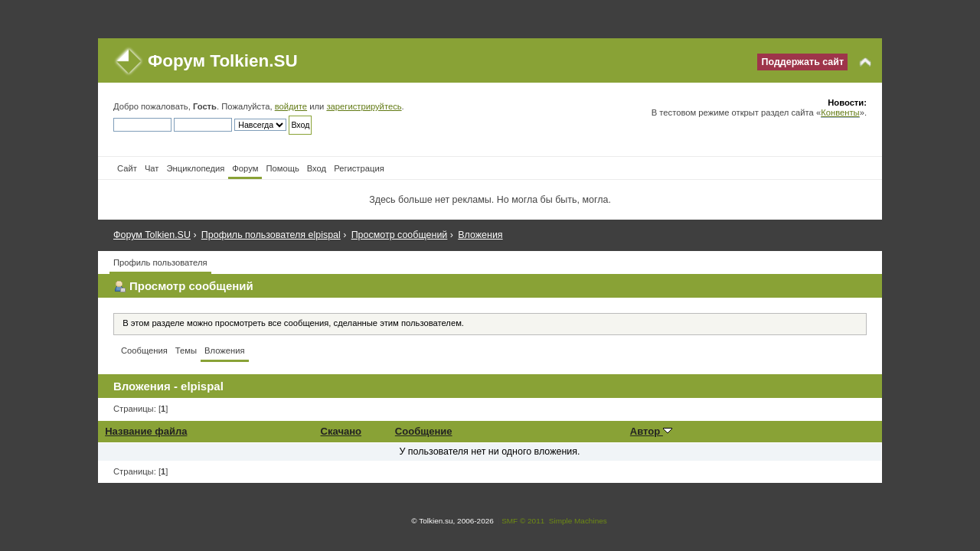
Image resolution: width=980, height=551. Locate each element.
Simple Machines (578, 521)
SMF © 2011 (523, 521)
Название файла (146, 431)
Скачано (341, 431)
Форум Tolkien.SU (223, 61)
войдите (291, 106)
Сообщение (424, 431)
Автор (651, 431)
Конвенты (840, 112)
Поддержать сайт (802, 62)
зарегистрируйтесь (364, 106)
